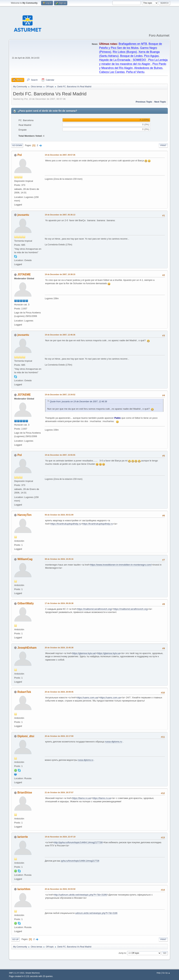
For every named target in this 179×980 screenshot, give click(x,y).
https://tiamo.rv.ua (102, 798)
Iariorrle (23, 837)
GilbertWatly (26, 603)
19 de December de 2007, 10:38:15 (60, 274)
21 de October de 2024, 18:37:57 (59, 792)
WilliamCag (25, 559)
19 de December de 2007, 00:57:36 (60, 155)
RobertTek (24, 692)
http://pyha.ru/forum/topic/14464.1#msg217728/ (78, 842)
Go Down (17, 145)
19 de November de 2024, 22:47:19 (60, 837)
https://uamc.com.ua (110, 698)
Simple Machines (33, 973)
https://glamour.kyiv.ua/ (84, 653)
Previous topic (144, 102)
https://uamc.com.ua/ (88, 698)
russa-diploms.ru (114, 742)
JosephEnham (27, 648)
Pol (20, 155)
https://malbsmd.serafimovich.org (130, 609)
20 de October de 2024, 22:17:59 (59, 736)
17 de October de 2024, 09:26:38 (59, 603)
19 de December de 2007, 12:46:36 (60, 335)
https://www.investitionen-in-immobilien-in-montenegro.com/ (121, 565)
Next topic (160, 102)
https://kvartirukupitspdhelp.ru (66, 524)
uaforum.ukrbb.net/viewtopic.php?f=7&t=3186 (96, 913)
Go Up (15, 939)
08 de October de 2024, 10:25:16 (59, 559)
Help (159, 973)
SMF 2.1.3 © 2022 (17, 973)
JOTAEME (24, 274)
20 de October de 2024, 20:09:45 (59, 692)
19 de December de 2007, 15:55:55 (60, 455)
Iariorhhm (24, 889)
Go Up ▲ (166, 973)
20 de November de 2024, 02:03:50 (60, 889)
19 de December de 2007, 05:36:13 (60, 215)
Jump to (122, 953)
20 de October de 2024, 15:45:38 (59, 648)
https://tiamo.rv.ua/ (82, 798)
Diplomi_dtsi (26, 736)
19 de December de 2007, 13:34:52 (60, 395)
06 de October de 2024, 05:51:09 (59, 515)
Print (163, 145)
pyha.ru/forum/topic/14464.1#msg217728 (80, 861)
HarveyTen (25, 515)
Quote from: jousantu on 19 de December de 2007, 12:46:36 (78, 402)
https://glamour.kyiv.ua (109, 653)
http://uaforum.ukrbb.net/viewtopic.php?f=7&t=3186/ (81, 895)
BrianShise (25, 793)
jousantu (23, 215)
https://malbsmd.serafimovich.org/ (94, 609)
